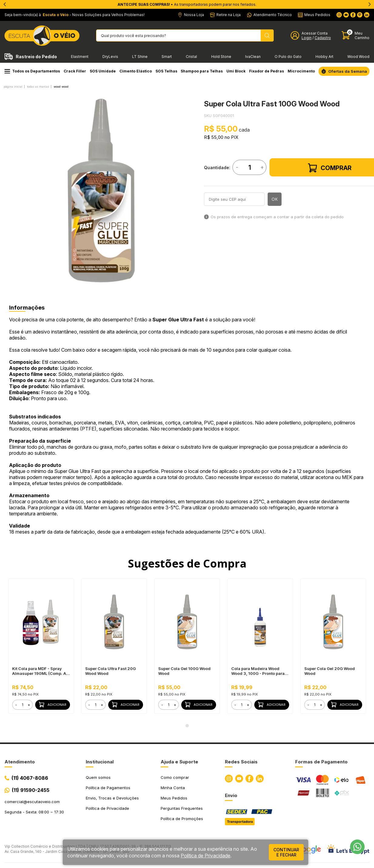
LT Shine (140, 57)
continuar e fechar (286, 852)
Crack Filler (75, 71)
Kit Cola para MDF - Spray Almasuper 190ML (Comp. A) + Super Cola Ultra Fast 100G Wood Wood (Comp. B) (40, 671)
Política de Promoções (182, 819)
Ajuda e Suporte (179, 762)
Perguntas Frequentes (182, 808)
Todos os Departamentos (32, 71)
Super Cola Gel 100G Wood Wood (184, 671)
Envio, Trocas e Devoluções (112, 798)
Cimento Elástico (136, 71)
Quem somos (98, 777)
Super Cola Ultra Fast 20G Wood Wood (110, 671)
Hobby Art (324, 57)
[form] (22, 705)
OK (275, 199)
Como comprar (175, 777)
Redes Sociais (241, 762)
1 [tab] (187, 726)
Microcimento (301, 71)
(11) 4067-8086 (30, 778)
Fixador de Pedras (267, 71)
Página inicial (13, 87)
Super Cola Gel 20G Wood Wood (330, 671)
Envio (231, 795)
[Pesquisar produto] (267, 35)
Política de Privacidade (107, 808)
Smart (167, 57)
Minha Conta (173, 788)
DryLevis (110, 57)
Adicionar (53, 705)
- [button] (16, 705)
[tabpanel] (101, 191)
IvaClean (253, 57)
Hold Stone (221, 57)
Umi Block (236, 71)
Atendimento (20, 762)
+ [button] (29, 705)
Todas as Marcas (38, 87)
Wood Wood (358, 57)
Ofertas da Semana (348, 71)
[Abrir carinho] (356, 36)
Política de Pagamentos (108, 788)
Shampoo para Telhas (202, 71)
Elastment (80, 57)
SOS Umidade (103, 71)
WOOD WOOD (61, 87)
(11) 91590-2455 (31, 790)
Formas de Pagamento (321, 762)
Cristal (191, 57)
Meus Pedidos (174, 798)
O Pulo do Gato (288, 57)
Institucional (100, 762)
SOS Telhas (166, 71)
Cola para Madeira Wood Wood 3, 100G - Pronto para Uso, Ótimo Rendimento (258, 671)
